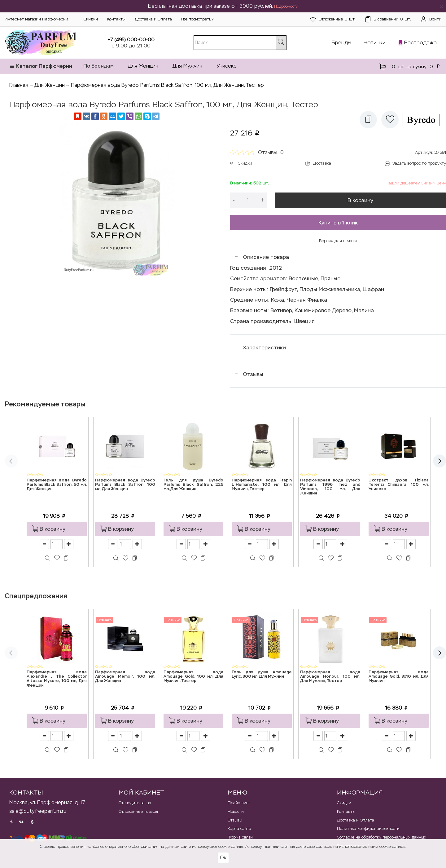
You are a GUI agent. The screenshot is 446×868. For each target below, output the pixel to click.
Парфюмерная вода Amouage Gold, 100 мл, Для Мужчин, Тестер (194, 677)
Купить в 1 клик (338, 223)
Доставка (322, 163)
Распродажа (420, 42)
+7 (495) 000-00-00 (131, 40)
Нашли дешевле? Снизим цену (416, 183)
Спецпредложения (36, 596)
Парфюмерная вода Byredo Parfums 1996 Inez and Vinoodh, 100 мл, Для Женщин (330, 487)
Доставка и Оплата (153, 19)
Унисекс (226, 66)
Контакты (116, 19)
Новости (236, 811)
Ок (223, 858)
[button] (368, 120)
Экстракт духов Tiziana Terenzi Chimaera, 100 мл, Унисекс (399, 485)
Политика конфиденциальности (368, 828)
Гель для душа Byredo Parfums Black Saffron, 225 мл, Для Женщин (194, 485)
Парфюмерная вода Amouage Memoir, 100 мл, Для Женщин (125, 677)
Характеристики (264, 348)
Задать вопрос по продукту (419, 163)
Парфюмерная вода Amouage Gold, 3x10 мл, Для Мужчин (399, 677)
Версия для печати (338, 241)
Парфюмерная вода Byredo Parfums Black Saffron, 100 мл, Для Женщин (125, 485)
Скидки (91, 19)
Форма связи (240, 837)
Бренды (341, 42)
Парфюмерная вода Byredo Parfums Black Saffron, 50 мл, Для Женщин (57, 485)
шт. (333, 19)
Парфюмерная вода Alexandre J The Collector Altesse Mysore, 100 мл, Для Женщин (57, 679)
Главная (19, 85)
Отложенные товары (138, 811)
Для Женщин (143, 66)
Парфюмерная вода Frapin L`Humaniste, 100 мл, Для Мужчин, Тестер (262, 485)
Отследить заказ (135, 803)
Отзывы (253, 374)
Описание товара (266, 257)
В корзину (360, 200)
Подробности (286, 7)
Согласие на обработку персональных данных (382, 837)
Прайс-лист (239, 803)
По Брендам (98, 66)
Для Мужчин (187, 66)
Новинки (375, 42)
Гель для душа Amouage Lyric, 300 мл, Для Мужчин (262, 674)
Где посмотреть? (197, 19)
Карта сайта (239, 828)
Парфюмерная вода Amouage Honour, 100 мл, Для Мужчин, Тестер (330, 677)
